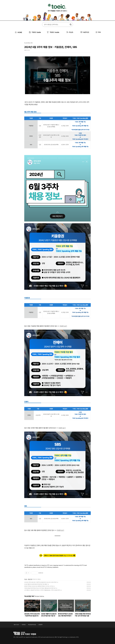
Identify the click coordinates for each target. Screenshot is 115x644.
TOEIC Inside (54, 32)
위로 (101, 625)
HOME (18, 32)
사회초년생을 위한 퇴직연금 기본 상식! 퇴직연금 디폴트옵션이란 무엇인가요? (40, 588)
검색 (70, 25)
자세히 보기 (63, 326)
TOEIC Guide (36, 32)
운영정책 (40, 625)
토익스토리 (57, 11)
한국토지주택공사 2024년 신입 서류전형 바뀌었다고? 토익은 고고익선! (39, 586)
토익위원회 (25, 633)
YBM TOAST (16, 625)
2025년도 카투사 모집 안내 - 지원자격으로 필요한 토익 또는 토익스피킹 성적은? (40, 582)
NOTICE (86, 32)
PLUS (71, 32)
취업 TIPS (30, 579)
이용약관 (24, 625)
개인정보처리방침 (32, 625)
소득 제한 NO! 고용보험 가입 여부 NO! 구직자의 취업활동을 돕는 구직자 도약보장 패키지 (42, 590)
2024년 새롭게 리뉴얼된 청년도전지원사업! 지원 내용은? (36, 584)
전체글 (98, 32)
